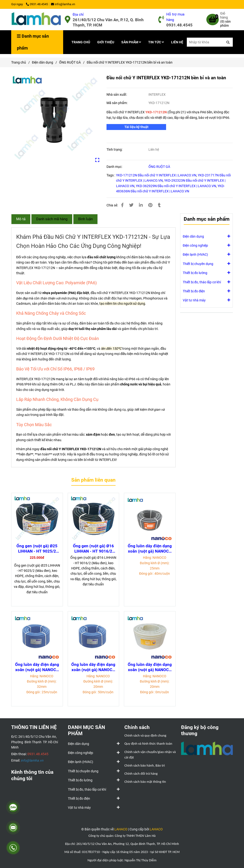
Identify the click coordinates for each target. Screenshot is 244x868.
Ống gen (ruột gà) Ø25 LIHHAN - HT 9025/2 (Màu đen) (37, 549)
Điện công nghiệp (195, 245)
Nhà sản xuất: (117, 95)
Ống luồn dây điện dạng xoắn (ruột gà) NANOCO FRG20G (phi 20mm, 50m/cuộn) (93, 667)
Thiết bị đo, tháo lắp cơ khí (202, 282)
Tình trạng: (115, 150)
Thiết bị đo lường (195, 273)
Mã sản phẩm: (117, 103)
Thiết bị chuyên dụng (198, 264)
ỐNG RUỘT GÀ (159, 167)
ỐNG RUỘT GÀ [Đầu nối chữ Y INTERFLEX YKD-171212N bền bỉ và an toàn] (70, 62)
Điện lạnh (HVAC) (195, 254)
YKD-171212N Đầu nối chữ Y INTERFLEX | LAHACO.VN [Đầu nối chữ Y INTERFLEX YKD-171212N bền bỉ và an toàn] (156, 175)
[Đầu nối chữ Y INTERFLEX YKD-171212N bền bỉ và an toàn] (36, 20)
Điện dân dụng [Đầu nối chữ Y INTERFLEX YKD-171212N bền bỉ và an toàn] (43, 62)
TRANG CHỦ (81, 42)
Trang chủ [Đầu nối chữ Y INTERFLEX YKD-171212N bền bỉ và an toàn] (19, 62)
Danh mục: (115, 167)
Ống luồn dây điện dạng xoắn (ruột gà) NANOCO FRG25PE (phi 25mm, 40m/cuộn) (150, 549)
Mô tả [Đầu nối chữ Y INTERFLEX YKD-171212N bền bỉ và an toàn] (21, 219)
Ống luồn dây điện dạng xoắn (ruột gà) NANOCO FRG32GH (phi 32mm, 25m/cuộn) (37, 667)
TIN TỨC (156, 42)
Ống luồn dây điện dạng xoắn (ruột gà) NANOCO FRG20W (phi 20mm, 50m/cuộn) (150, 667)
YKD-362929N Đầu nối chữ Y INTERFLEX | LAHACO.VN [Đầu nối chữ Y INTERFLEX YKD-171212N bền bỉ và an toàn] (176, 186)
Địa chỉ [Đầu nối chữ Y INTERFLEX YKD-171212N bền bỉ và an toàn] (78, 15)
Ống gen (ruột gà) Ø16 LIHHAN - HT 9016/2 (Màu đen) (93, 549)
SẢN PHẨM (131, 42)
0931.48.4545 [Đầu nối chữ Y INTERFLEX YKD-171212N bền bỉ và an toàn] (37, 4)
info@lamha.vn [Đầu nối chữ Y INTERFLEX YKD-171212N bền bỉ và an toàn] (63, 4)
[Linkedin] (141, 205)
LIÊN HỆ (177, 42)
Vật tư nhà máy (194, 300)
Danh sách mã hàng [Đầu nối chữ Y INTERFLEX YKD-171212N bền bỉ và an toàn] (52, 219)
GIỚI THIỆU (106, 42)
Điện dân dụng (193, 236)
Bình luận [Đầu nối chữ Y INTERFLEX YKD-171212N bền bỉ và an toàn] (85, 219)
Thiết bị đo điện (194, 291)
